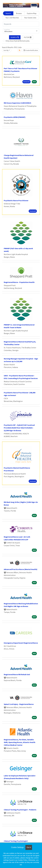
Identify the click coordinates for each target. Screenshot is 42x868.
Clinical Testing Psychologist (16, 841)
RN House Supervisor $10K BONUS (17, 103)
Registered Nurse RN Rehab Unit (17, 674)
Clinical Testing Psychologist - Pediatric (20, 810)
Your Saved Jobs (30, 18)
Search (8, 13)
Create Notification (31, 50)
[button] (28, 37)
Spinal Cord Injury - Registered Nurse (19, 704)
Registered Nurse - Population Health (19, 282)
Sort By (6, 50)
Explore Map (32, 13)
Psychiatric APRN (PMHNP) (15, 117)
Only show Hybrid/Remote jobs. (18, 41)
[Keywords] (21, 24)
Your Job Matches (12, 18)
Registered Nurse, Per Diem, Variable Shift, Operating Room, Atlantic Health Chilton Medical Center (20, 742)
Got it (29, 847)
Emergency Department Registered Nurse (21, 643)
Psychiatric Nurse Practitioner (16, 200)
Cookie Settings (17, 847)
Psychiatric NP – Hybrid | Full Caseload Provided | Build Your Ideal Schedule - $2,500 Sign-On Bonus (19, 428)
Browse (19, 13)
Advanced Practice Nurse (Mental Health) (21, 569)
